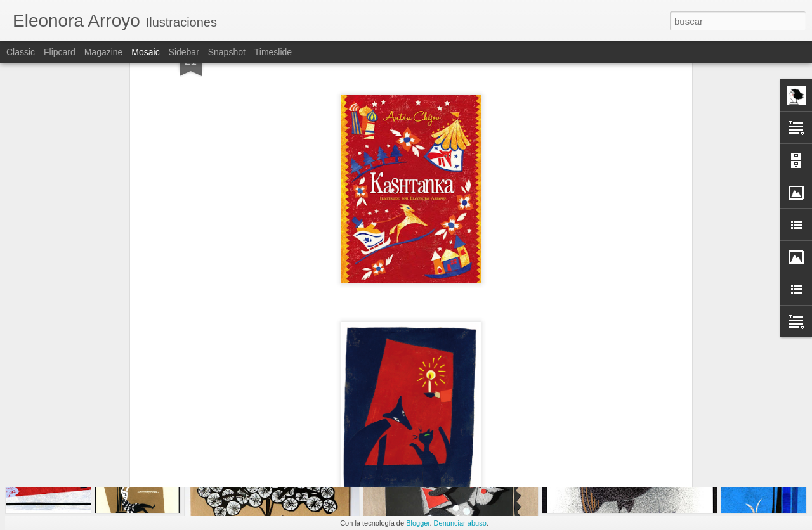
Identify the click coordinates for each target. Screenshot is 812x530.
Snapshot (227, 52)
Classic (21, 52)
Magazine (104, 52)
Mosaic (145, 52)
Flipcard (60, 52)
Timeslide (273, 52)
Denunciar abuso (460, 523)
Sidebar (184, 52)
